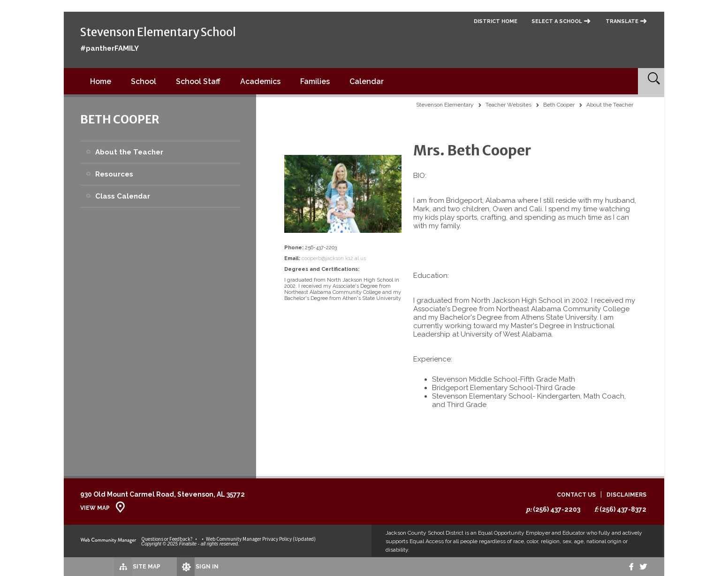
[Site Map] (107, 566)
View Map (95, 508)
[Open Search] (651, 81)
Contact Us (576, 495)
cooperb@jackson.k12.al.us (334, 258)
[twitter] (641, 567)
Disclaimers (626, 495)
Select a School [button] (557, 21)
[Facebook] (626, 567)
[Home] (101, 81)
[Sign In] (171, 567)
